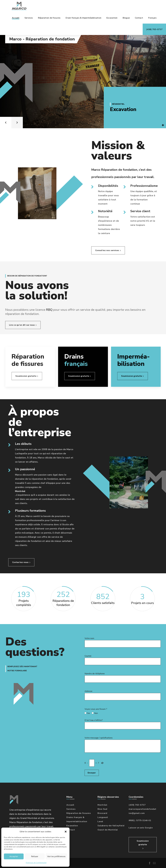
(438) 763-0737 (137, 805)
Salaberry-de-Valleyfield (111, 826)
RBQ (56, 310)
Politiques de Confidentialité (36, 863)
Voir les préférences (56, 856)
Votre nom (123, 642)
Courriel (123, 660)
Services (71, 809)
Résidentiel (118, 104)
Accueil (70, 805)
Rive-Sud (102, 809)
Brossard (102, 813)
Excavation (123, 109)
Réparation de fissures (79, 813)
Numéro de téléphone (123, 677)
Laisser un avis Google (141, 828)
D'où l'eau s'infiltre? (123, 724)
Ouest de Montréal (108, 830)
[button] (66, 832)
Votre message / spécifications (123, 744)
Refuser (35, 856)
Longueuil (103, 817)
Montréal (20, 491)
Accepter (14, 856)
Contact (71, 830)
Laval (100, 821)
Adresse (123, 695)
